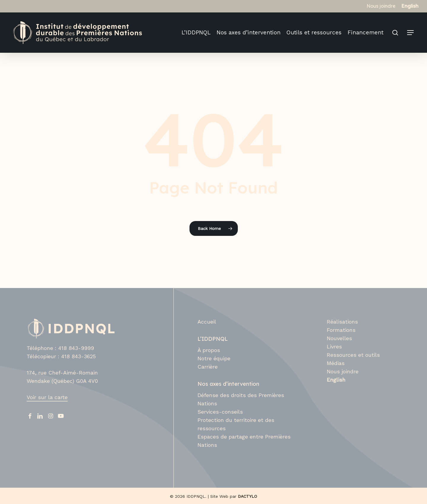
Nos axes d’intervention (228, 384)
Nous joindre (343, 371)
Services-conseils (220, 412)
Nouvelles (339, 338)
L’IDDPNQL (213, 339)
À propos (209, 350)
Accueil (207, 322)
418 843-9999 (76, 348)
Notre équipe (214, 358)
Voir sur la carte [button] (47, 397)
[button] (411, 33)
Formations (341, 330)
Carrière (208, 367)
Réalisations (342, 322)
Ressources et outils (353, 355)
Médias (336, 363)
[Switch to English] (410, 6)
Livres (334, 347)
